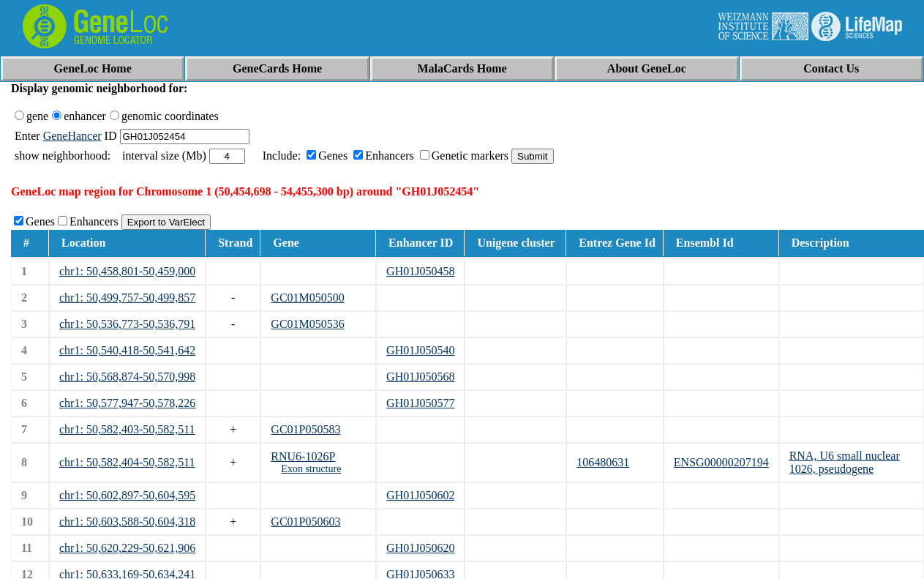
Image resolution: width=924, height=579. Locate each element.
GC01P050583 (305, 429)
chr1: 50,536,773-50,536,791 (127, 324)
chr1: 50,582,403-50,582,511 (127, 429)
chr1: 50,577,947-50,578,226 (127, 403)
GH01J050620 (420, 548)
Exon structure (311, 469)
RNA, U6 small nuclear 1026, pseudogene (845, 462)
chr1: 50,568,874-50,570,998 (127, 377)
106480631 (603, 462)
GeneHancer (72, 136)
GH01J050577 (420, 403)
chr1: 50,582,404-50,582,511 (127, 462)
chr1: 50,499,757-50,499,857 (127, 298)
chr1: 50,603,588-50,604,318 (127, 522)
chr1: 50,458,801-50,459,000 (127, 271)
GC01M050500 (307, 298)
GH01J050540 (420, 350)
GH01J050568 (420, 377)
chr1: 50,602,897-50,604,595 (127, 495)
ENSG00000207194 (721, 462)
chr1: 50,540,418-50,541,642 (127, 350)
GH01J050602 (420, 495)
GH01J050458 (420, 271)
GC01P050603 (305, 522)
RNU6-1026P (303, 456)
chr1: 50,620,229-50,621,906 (127, 548)
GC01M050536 (307, 324)
